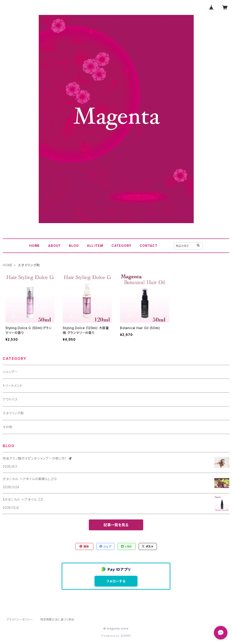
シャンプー (10, 372)
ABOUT (54, 246)
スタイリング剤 (13, 413)
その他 (7, 427)
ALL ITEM (95, 246)
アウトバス (10, 399)
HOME (35, 246)
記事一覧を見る (116, 525)
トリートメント (13, 386)
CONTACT (149, 246)
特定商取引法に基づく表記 (57, 619)
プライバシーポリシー (20, 619)
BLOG (74, 246)
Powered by (116, 636)
